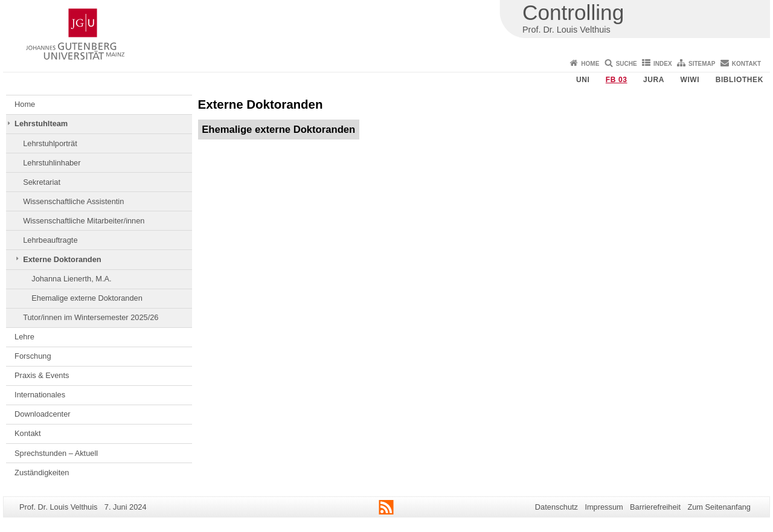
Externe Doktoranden (62, 259)
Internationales (40, 395)
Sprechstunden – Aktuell (56, 453)
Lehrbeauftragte (50, 240)
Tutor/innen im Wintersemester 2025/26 (91, 317)
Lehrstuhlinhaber (52, 163)
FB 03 (617, 80)
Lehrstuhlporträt (50, 143)
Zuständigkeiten (42, 473)
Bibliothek (739, 80)
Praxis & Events (42, 375)
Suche (627, 64)
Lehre (24, 337)
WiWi (690, 80)
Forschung (33, 356)
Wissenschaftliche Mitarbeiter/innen (84, 221)
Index (663, 64)
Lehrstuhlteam (41, 123)
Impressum (604, 507)
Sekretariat (42, 182)
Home (590, 64)
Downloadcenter (42, 414)
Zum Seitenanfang (719, 507)
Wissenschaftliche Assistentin (73, 201)
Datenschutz (556, 507)
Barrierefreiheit (655, 507)
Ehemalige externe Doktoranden (87, 298)
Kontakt (746, 64)
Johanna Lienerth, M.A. (71, 279)
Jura (654, 80)
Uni (583, 80)
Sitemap (702, 64)
